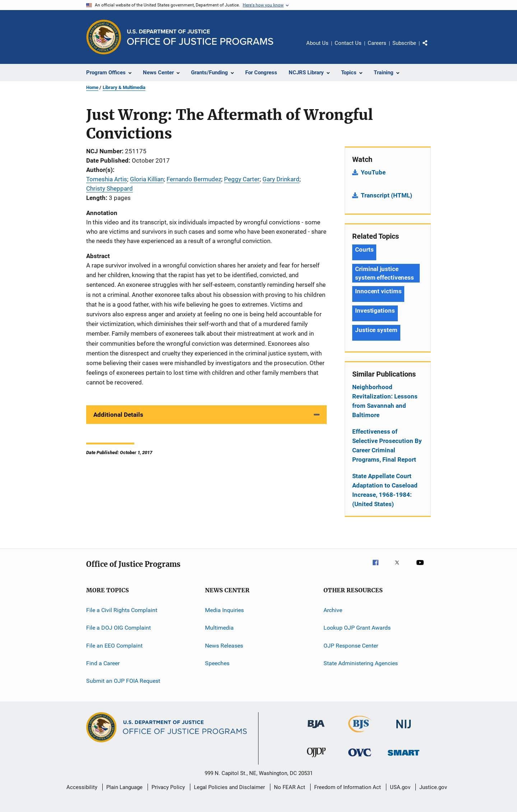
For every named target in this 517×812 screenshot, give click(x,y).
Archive (333, 610)
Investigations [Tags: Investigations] (375, 311)
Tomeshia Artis (107, 179)
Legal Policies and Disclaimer (229, 787)
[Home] (200, 37)
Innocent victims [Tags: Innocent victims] (378, 291)
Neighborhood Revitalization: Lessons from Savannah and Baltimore (385, 401)
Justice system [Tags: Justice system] (376, 330)
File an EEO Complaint (114, 646)
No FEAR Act (290, 787)
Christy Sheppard (110, 188)
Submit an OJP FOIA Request (123, 681)
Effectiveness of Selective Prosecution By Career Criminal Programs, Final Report (387, 445)
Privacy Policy (168, 787)
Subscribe (404, 43)
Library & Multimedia (124, 87)
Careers (377, 43)
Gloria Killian (147, 179)
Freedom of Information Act (348, 787)
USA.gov (400, 787)
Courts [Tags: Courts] (364, 249)
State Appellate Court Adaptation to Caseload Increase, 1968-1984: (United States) (385, 490)
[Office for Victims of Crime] (360, 758)
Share (431, 48)
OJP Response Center (351, 646)
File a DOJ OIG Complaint (118, 628)
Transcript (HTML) (386, 195)
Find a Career (103, 663)
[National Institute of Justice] (404, 730)
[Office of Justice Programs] (104, 37)
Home (92, 87)
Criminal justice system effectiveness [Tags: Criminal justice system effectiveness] (385, 273)
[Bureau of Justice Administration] (316, 729)
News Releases (224, 646)
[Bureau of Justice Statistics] (360, 734)
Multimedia (219, 628)
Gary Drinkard (281, 179)
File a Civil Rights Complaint (122, 610)
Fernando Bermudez (194, 179)
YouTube (373, 172)
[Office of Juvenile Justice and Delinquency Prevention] (316, 759)
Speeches (217, 663)
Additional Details (118, 415)
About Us (317, 43)
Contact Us (348, 43)
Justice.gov (433, 787)
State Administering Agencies (361, 663)
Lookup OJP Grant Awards (357, 628)
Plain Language (124, 787)
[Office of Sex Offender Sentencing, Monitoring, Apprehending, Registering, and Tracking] (404, 757)
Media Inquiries (224, 610)
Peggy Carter (242, 179)
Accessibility (82, 787)
